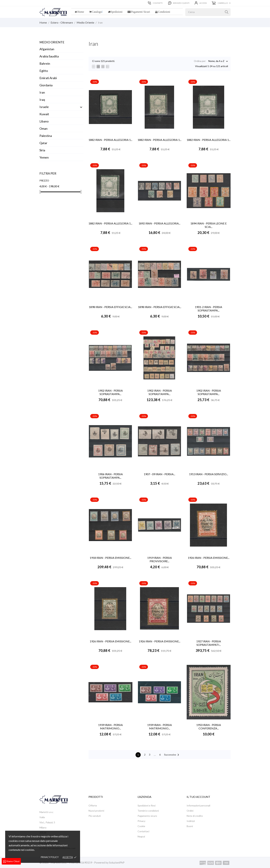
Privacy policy (50, 857)
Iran (42, 92)
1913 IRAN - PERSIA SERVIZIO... (209, 474)
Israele (44, 107)
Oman (43, 128)
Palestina (46, 136)
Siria (42, 150)
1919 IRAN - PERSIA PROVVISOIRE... (160, 559)
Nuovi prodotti (96, 811)
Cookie (141, 826)
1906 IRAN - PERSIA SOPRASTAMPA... (110, 476)
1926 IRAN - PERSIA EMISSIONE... (209, 558)
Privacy (141, 821)
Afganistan (47, 49)
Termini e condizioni (148, 811)
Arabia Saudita (49, 56)
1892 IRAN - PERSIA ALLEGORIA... (159, 223)
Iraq (42, 100)
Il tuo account (198, 797)
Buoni (190, 826)
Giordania (46, 85)
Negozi (141, 836)
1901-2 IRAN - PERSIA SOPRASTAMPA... (209, 309)
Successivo (172, 755)
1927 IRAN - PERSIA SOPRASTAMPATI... (209, 643)
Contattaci (143, 831)
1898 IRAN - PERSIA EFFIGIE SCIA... (110, 307)
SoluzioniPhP (117, 862)
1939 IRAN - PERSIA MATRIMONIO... (110, 727)
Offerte (93, 805)
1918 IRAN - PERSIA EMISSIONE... (110, 558)
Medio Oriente (52, 42)
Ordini (190, 811)
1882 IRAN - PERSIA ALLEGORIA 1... (110, 140)
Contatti (155, 3)
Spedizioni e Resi (147, 805)
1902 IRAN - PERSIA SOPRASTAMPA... (110, 392)
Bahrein (45, 63)
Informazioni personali (198, 805)
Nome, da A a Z (216, 61)
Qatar (43, 143)
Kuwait (44, 114)
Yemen (44, 157)
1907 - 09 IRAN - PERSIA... (159, 474)
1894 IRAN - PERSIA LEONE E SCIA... (209, 225)
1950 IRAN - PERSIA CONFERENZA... (209, 727)
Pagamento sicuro (147, 816)
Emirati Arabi (48, 78)
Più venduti (95, 816)
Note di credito (195, 816)
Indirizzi (191, 821)
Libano (44, 121)
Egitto (44, 71)
